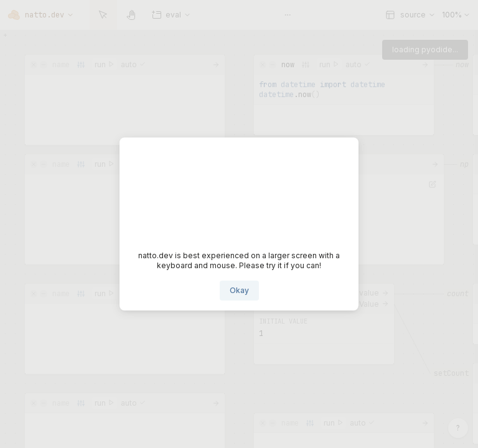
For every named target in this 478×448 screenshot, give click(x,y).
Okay (239, 290)
